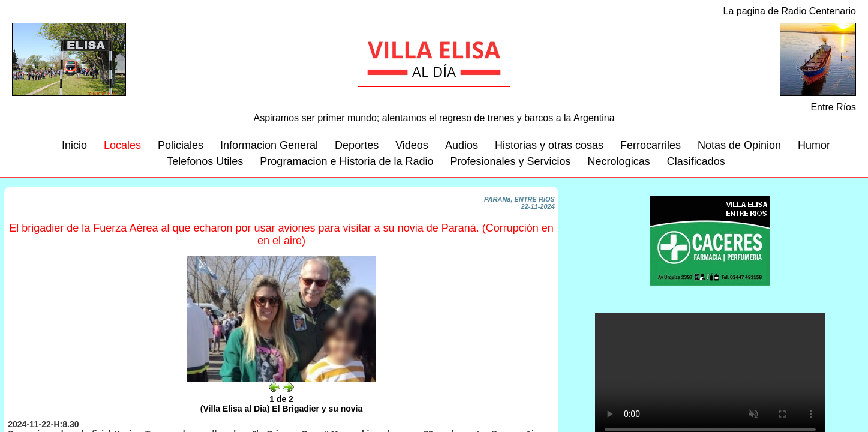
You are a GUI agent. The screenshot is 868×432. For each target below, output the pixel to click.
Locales (122, 145)
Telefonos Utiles (205, 161)
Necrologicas (619, 161)
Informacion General (269, 145)
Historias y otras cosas (549, 145)
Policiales (181, 145)
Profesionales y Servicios (511, 161)
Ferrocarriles (651, 145)
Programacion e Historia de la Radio (346, 161)
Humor (814, 145)
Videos (412, 145)
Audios (462, 145)
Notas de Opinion (739, 145)
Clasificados (696, 161)
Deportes (357, 145)
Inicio (74, 145)
